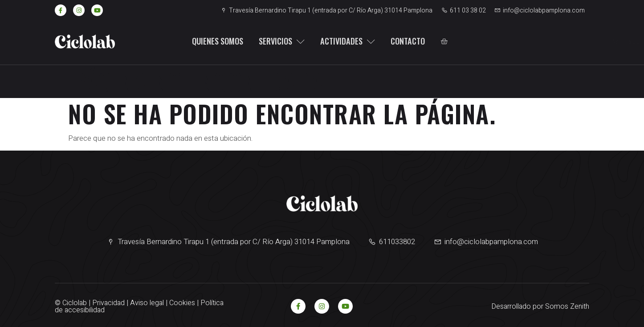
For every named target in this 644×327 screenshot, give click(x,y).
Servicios (279, 41)
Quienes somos (215, 41)
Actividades (345, 41)
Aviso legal (147, 303)
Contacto (405, 41)
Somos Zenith (567, 307)
